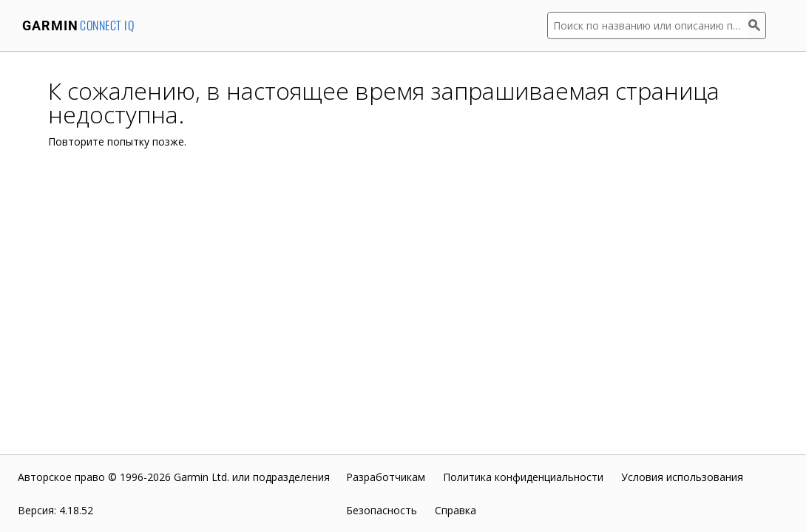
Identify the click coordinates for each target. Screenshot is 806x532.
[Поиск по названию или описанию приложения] (648, 25)
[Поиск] (757, 25)
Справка (456, 510)
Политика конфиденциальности (523, 477)
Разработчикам (386, 477)
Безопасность (382, 510)
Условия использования (682, 477)
